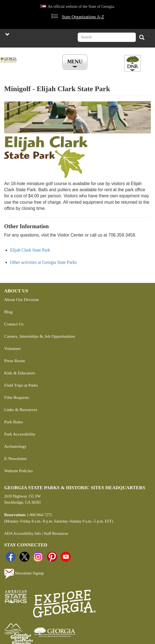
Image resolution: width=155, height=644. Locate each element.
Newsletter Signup (24, 574)
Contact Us (14, 324)
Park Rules (14, 422)
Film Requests (17, 397)
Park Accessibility (20, 434)
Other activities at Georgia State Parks (43, 262)
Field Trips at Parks (21, 385)
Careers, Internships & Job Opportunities (40, 336)
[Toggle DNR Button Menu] (132, 63)
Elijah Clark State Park (30, 250)
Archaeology (15, 446)
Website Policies (19, 471)
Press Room (15, 361)
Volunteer (13, 348)
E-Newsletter (16, 458)
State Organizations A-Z (83, 17)
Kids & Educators (20, 373)
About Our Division (21, 299)
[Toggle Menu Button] (76, 63)
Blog (8, 312)
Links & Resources (21, 410)
